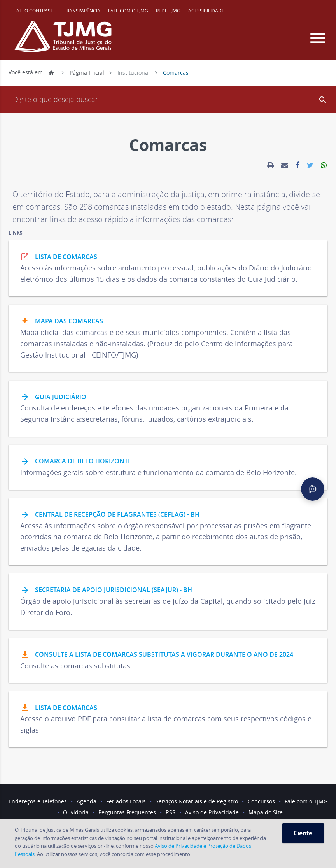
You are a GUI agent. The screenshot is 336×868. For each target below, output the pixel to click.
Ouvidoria (76, 812)
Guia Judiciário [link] (53, 397)
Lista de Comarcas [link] (59, 257)
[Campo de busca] (168, 99)
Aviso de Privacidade (212, 812)
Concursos (261, 801)
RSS (171, 812)
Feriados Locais (126, 801)
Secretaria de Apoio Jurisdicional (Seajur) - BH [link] (106, 591)
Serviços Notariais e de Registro (197, 801)
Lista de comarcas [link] (59, 708)
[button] (322, 99)
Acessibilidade (206, 11)
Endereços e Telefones (38, 801)
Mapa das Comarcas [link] (62, 322)
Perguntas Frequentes (127, 812)
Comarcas (176, 72)
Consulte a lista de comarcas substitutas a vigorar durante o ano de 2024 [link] (157, 655)
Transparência (82, 11)
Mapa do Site (266, 812)
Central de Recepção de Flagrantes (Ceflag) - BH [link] (110, 515)
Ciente (303, 833)
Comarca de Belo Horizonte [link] (76, 462)
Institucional (134, 72)
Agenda (87, 801)
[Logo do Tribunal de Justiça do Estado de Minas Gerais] (65, 40)
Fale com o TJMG (128, 11)
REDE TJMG (168, 11)
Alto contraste (36, 11)
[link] (270, 165)
